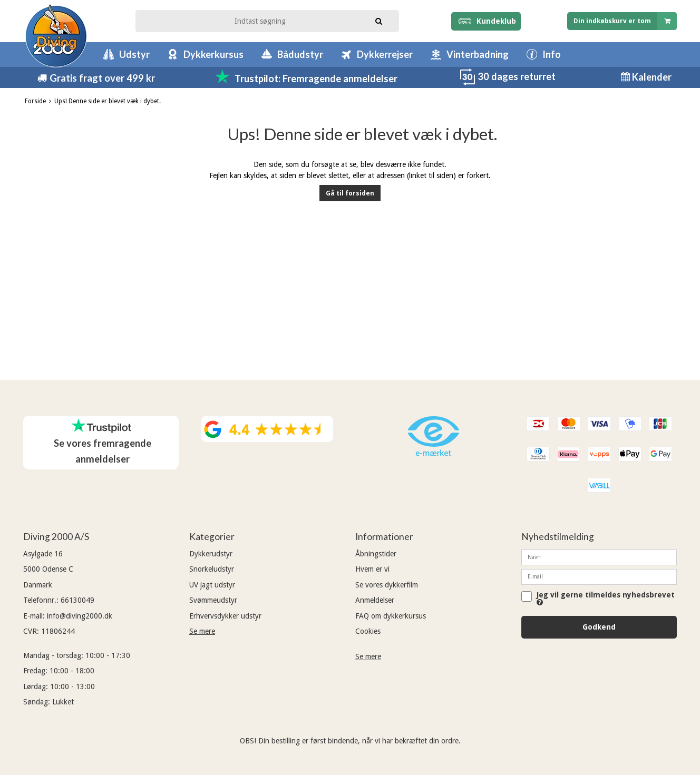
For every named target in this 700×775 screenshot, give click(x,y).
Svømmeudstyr (213, 600)
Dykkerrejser (385, 54)
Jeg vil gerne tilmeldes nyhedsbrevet (606, 599)
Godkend (599, 627)
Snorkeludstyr (212, 569)
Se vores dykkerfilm (387, 585)
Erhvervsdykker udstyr (225, 616)
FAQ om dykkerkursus (391, 616)
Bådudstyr (300, 54)
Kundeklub (486, 21)
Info (552, 54)
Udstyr (134, 54)
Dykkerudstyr (211, 554)
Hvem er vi (372, 569)
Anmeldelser (375, 600)
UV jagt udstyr (212, 585)
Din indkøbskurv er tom (625, 21)
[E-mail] (599, 576)
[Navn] (599, 557)
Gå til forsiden (350, 193)
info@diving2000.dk (80, 616)
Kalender (651, 77)
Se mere (202, 631)
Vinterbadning (478, 54)
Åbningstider (376, 554)
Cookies (368, 631)
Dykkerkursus (213, 54)
